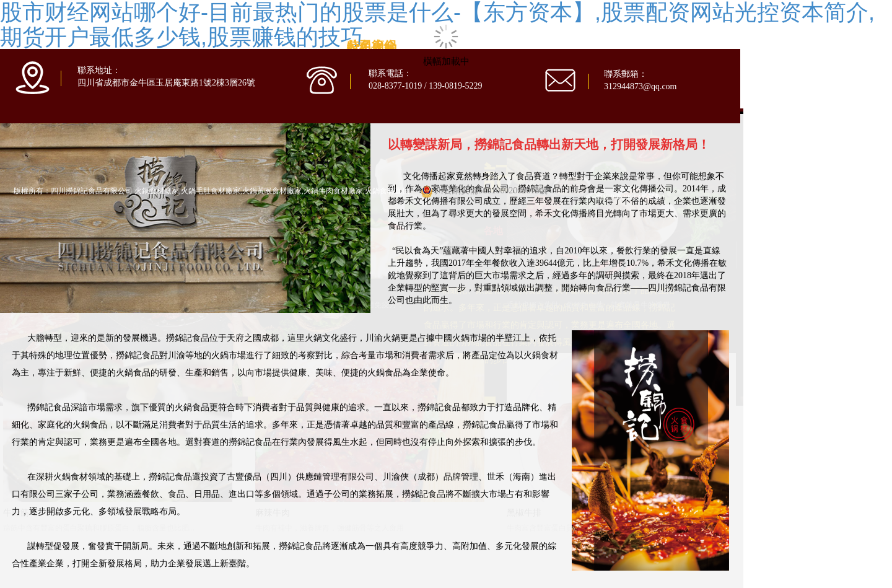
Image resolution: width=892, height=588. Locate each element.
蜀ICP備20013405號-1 (630, 197)
